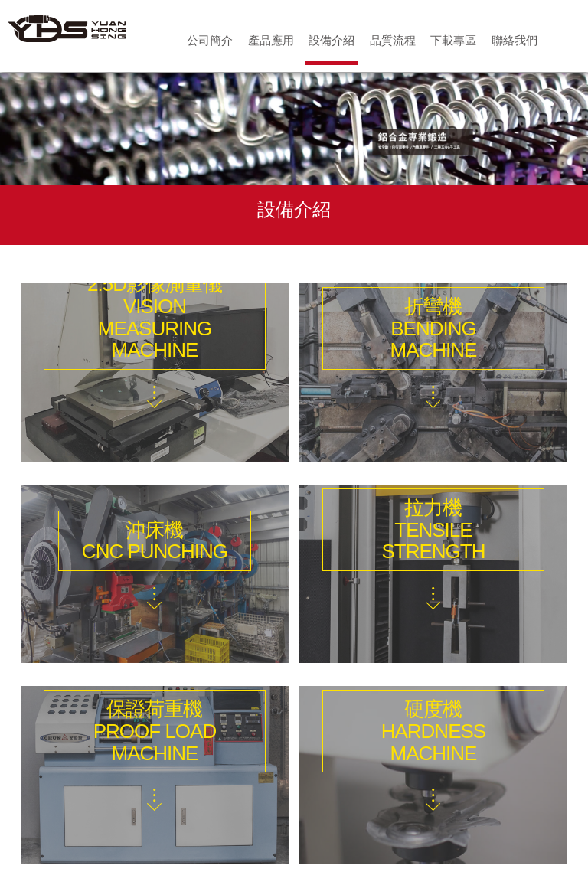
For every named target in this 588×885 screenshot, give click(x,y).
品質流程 (393, 40)
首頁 (568, 40)
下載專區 (453, 40)
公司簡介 (210, 40)
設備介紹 (332, 40)
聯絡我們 (514, 40)
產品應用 (271, 40)
